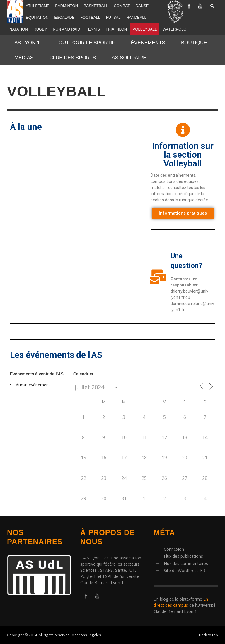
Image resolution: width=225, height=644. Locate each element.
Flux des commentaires (186, 563)
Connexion (174, 549)
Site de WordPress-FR (184, 570)
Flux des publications (183, 556)
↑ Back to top (207, 635)
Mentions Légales (86, 635)
